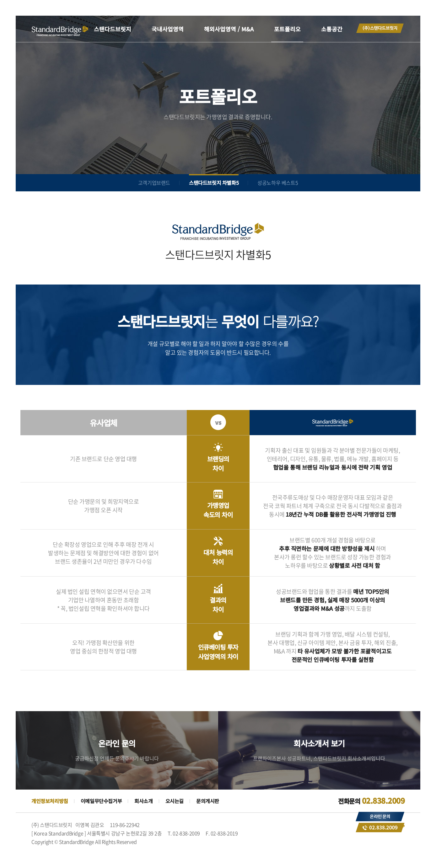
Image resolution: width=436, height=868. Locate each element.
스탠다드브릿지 (113, 29)
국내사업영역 (168, 29)
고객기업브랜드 (154, 183)
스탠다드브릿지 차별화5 (214, 183)
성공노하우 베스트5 (278, 183)
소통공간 (332, 29)
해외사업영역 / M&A (229, 29)
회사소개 (143, 801)
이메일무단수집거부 (101, 801)
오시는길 (175, 801)
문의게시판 (208, 801)
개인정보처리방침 (50, 801)
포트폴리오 (287, 29)
